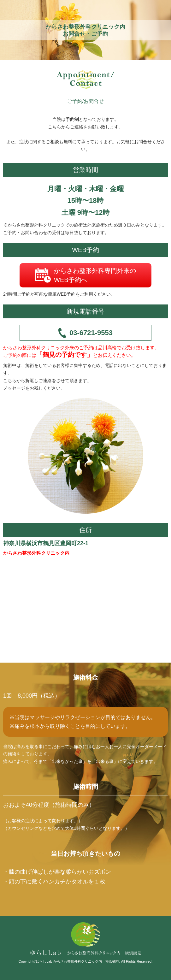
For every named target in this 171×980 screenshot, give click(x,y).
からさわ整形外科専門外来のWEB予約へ (85, 275)
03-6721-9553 (85, 333)
